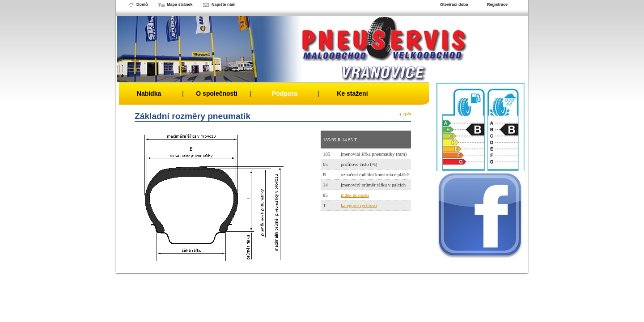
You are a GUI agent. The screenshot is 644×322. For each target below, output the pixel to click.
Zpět (407, 114)
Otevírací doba (454, 4)
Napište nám (224, 4)
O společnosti (217, 93)
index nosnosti (355, 195)
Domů (142, 4)
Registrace (497, 4)
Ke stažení (352, 93)
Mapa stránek (180, 4)
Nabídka (149, 93)
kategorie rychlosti (359, 205)
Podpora (285, 93)
